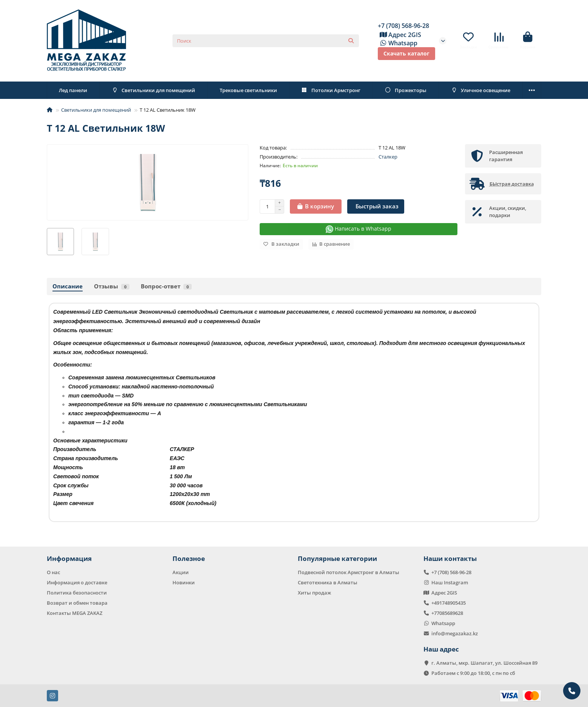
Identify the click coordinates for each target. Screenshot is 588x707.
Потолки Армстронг (331, 90)
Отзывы (112, 286)
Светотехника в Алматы (328, 582)
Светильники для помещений (154, 90)
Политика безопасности (77, 593)
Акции (181, 572)
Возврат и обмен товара (77, 603)
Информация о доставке (77, 582)
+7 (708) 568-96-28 (403, 26)
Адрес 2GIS (399, 35)
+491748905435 (449, 603)
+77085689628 (447, 613)
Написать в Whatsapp (359, 229)
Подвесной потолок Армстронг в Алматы (349, 572)
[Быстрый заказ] (376, 206)
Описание (68, 286)
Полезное (189, 558)
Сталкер (388, 157)
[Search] (266, 41)
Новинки (184, 582)
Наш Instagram (450, 582)
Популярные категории (337, 558)
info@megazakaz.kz (455, 633)
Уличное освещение (480, 90)
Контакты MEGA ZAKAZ (75, 613)
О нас (53, 572)
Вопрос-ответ (166, 286)
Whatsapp (398, 43)
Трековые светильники (248, 90)
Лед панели (73, 90)
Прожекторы (406, 90)
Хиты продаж (314, 593)
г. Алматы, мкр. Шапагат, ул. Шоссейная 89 (484, 663)
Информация (69, 558)
